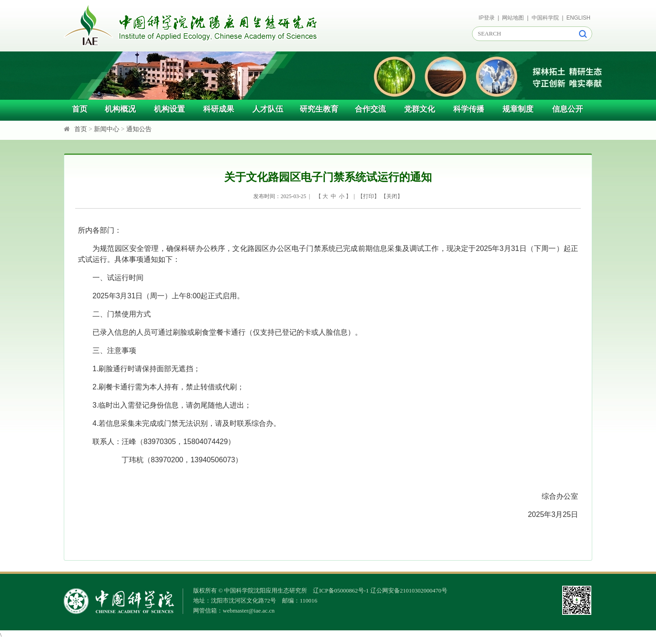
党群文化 (420, 109)
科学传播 (469, 109)
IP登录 (487, 18)
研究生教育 (319, 109)
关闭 (392, 196)
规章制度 (518, 109)
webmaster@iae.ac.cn (249, 611)
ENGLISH (578, 18)
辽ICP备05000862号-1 (341, 590)
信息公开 (568, 109)
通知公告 (139, 129)
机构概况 (120, 109)
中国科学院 (545, 18)
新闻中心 (107, 129)
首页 (80, 109)
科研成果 (219, 109)
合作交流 (370, 109)
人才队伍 (268, 109)
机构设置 (169, 109)
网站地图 (513, 18)
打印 (369, 196)
